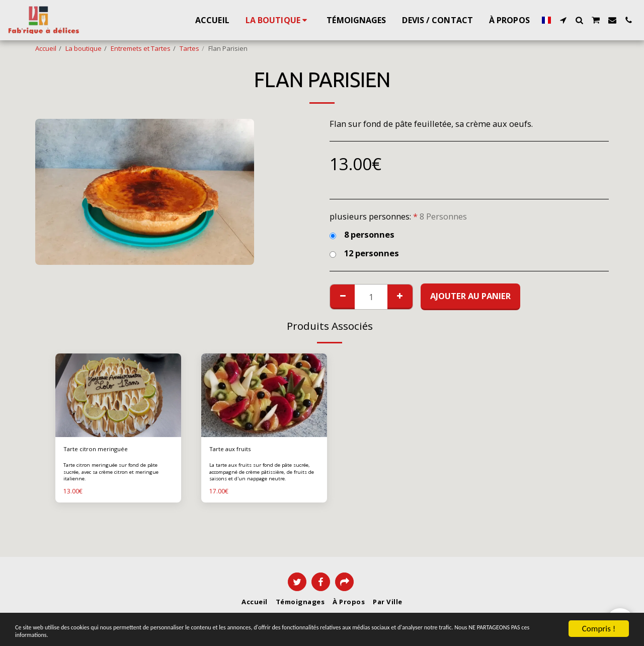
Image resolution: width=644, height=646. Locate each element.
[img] (118, 396)
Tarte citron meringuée (98, 450)
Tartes (189, 48)
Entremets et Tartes (141, 48)
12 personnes (364, 254)
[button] (563, 20)
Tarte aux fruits (233, 450)
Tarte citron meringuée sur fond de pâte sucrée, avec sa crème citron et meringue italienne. (117, 473)
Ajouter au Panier (470, 296)
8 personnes (362, 235)
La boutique (84, 48)
